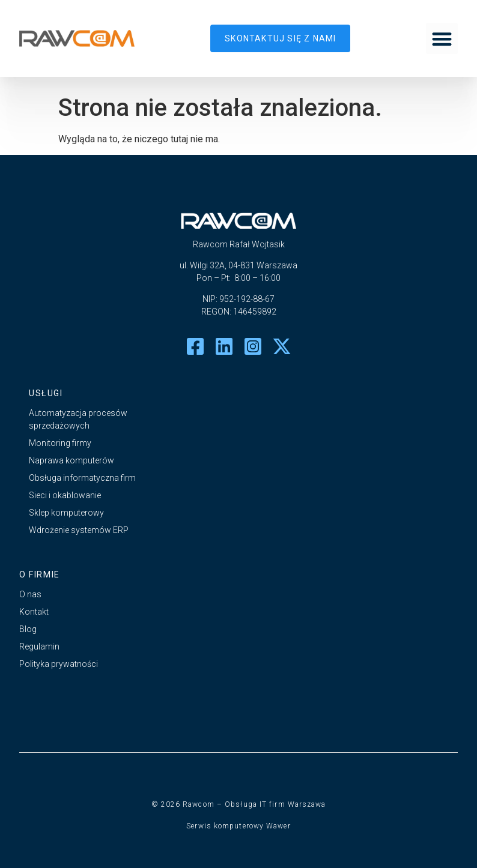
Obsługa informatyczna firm (82, 478)
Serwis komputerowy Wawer (238, 826)
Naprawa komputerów (71, 460)
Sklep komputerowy (66, 513)
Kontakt (34, 612)
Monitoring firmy (60, 443)
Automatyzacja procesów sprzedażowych (78, 419)
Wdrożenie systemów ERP (79, 530)
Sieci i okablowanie (65, 495)
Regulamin (39, 646)
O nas (30, 594)
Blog (28, 629)
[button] (442, 39)
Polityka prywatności (59, 664)
